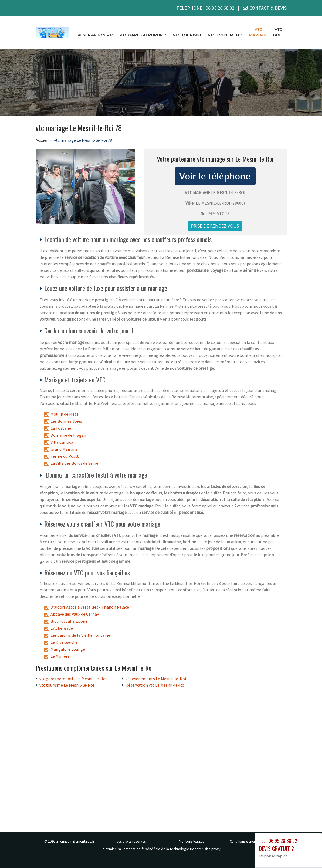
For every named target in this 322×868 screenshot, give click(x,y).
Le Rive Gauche (64, 642)
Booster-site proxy (205, 849)
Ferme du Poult (65, 456)
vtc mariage (258, 32)
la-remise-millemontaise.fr (75, 841)
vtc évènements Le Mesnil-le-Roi (156, 679)
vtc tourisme (188, 35)
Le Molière (60, 656)
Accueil (42, 140)
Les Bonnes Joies (66, 421)
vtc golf (279, 32)
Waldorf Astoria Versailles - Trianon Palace (90, 607)
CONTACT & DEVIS (268, 8)
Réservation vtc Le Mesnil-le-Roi (155, 685)
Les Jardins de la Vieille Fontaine (80, 635)
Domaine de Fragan (68, 435)
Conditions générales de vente (253, 841)
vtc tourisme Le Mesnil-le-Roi (67, 685)
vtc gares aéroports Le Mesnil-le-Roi (73, 679)
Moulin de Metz (65, 414)
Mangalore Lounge (68, 649)
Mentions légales (192, 841)
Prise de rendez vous (215, 226)
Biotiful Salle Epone (69, 621)
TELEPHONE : (205, 8)
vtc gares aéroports (143, 35)
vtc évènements (226, 35)
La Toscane (61, 428)
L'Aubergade (62, 628)
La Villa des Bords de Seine (74, 463)
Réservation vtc (96, 35)
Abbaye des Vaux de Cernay (75, 614)
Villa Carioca (62, 442)
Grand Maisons (64, 449)
